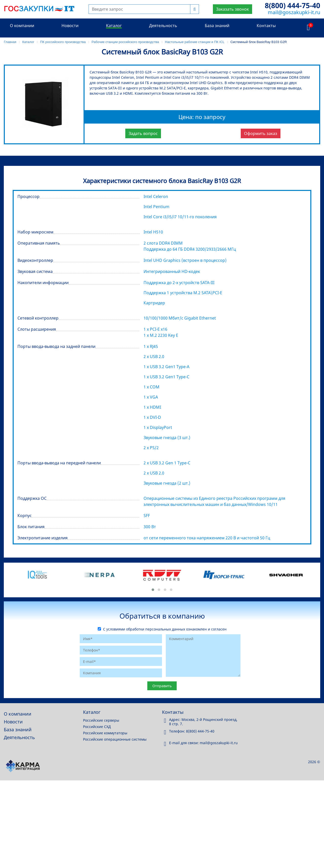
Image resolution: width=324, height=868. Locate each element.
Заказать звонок (232, 9)
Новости (70, 26)
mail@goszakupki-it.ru (294, 12)
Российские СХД (97, 727)
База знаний (217, 26)
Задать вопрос (143, 133)
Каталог (114, 26)
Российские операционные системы (115, 739)
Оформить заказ (261, 133)
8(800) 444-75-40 (292, 5)
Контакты (266, 26)
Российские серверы (101, 720)
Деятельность (163, 26)
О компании (22, 26)
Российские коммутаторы (105, 733)
